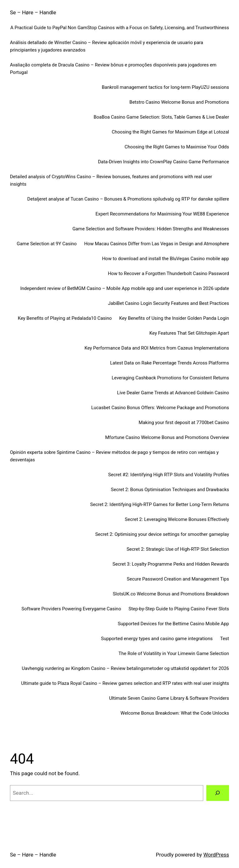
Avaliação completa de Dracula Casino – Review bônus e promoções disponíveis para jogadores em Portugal (113, 69)
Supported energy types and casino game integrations (157, 639)
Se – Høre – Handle (33, 12)
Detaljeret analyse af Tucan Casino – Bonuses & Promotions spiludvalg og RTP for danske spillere (128, 199)
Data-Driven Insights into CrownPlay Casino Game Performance (164, 162)
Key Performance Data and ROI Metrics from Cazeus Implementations (157, 348)
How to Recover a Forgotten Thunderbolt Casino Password (169, 274)
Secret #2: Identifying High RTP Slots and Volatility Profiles (169, 475)
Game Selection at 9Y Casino (47, 244)
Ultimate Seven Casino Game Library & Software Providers (169, 698)
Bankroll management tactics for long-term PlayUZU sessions (165, 87)
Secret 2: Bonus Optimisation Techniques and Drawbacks (170, 490)
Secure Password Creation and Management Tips (178, 579)
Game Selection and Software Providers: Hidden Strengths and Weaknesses (151, 229)
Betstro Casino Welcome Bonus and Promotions (179, 102)
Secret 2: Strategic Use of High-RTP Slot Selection (178, 549)
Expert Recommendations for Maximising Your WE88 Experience (162, 214)
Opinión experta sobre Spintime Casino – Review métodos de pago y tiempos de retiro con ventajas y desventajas (114, 456)
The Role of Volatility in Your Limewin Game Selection (174, 653)
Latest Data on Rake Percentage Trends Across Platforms (170, 363)
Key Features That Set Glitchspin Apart (189, 333)
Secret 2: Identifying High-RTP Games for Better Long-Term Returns (160, 504)
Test (225, 639)
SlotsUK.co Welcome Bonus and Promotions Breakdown (171, 594)
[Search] (218, 793)
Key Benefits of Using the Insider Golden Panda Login (174, 318)
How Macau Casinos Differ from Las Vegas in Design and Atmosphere (157, 244)
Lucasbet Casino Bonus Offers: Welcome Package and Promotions (160, 408)
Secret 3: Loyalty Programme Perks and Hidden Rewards (171, 564)
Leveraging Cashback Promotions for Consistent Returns (170, 378)
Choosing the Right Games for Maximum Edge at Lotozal (170, 132)
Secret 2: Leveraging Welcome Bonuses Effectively (177, 519)
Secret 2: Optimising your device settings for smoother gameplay (162, 534)
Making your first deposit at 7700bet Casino (184, 423)
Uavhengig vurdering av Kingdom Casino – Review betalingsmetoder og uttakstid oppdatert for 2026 (125, 668)
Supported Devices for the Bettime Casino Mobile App (173, 624)
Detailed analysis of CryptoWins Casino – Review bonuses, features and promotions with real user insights (111, 180)
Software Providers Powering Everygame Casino (71, 609)
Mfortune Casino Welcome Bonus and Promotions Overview (167, 437)
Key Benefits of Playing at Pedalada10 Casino (65, 318)
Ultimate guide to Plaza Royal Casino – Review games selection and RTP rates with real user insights (125, 683)
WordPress (216, 855)
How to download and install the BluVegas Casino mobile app (166, 259)
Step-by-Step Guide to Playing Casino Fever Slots (179, 609)
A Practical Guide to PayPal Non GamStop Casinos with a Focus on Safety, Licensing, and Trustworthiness (120, 28)
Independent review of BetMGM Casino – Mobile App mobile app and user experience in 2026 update (125, 288)
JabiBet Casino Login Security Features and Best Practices (169, 303)
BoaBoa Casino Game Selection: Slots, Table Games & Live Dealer (161, 117)
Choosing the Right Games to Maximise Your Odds (177, 147)
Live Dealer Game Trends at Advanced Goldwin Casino (173, 393)
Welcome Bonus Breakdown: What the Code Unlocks (175, 713)
